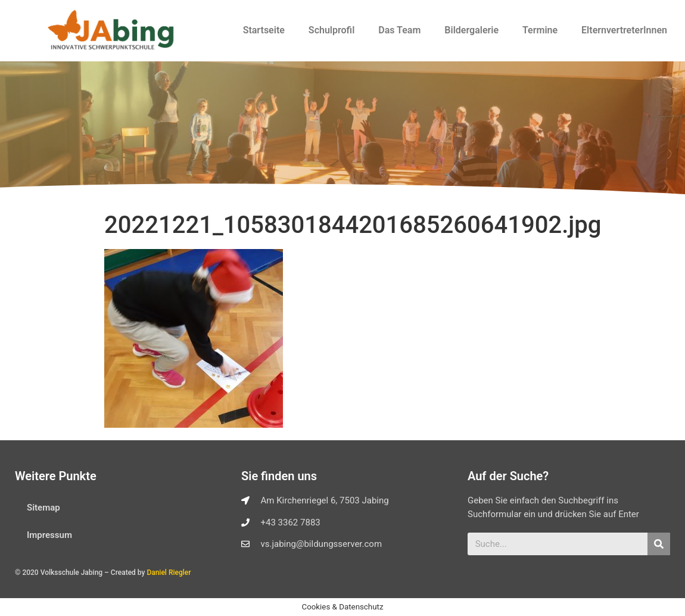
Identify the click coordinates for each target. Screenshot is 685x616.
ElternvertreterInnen (624, 30)
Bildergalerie (471, 30)
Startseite (264, 30)
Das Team (399, 30)
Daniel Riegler (169, 573)
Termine (540, 30)
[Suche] (659, 544)
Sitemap (43, 508)
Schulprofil (331, 30)
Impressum (49, 535)
